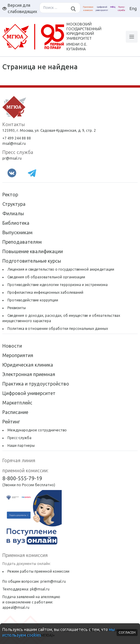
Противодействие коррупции (33, 300)
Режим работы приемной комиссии (38, 571)
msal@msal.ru (14, 143)
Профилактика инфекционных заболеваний (45, 292)
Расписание (15, 412)
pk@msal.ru (40, 589)
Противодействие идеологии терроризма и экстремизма (58, 285)
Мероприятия (18, 355)
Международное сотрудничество (37, 430)
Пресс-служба (19, 438)
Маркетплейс (17, 403)
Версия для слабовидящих (20, 8)
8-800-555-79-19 (22, 478)
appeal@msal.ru (16, 607)
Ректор (10, 195)
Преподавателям (22, 242)
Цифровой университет (29, 393)
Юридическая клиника (28, 365)
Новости (12, 346)
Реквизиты (17, 308)
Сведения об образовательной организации (46, 277)
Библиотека (16, 223)
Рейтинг (11, 422)
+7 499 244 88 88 (17, 138)
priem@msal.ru (53, 581)
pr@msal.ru (12, 158)
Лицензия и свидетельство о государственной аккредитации (61, 269)
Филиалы (13, 213)
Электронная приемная (29, 374)
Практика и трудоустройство (36, 384)
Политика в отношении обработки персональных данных (58, 329)
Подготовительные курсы (32, 261)
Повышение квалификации (33, 251)
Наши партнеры (21, 445)
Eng (133, 9)
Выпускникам (17, 232)
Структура (14, 204)
